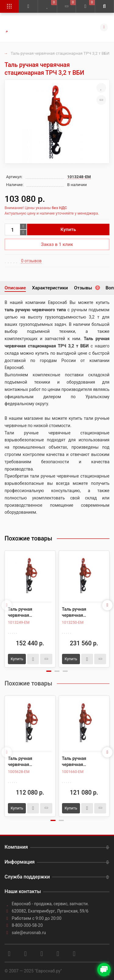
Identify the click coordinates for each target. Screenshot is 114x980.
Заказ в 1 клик (57, 244)
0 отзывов (31, 261)
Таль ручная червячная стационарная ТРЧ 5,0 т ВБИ (27, 612)
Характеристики (50, 288)
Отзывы (87, 288)
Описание (15, 288)
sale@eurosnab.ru (29, 933)
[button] (49, 671)
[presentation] (7, 605)
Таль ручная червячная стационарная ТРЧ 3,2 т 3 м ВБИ (27, 762)
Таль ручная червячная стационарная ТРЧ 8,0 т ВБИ (81, 612)
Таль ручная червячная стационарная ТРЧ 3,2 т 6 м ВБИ (81, 762)
